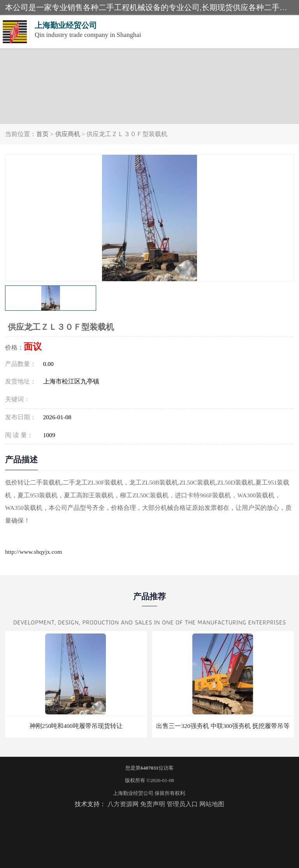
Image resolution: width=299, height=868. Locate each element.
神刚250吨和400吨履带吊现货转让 (76, 726)
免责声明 (153, 804)
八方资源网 (123, 804)
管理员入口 (182, 804)
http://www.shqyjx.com (33, 552)
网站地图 (212, 804)
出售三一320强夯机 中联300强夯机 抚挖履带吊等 (223, 726)
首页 (42, 134)
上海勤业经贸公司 (133, 793)
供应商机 (68, 134)
